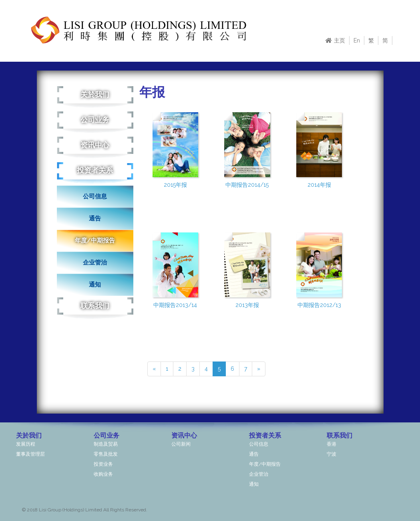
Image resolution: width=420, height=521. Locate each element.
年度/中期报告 (95, 240)
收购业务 (103, 474)
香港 (332, 444)
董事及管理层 (30, 454)
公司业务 (95, 120)
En (357, 40)
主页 (335, 40)
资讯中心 (95, 145)
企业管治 (95, 263)
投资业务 (103, 464)
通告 (95, 218)
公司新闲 (181, 444)
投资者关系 (95, 170)
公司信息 (95, 196)
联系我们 (95, 306)
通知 (95, 285)
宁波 (332, 454)
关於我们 (95, 94)
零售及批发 (106, 454)
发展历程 (26, 444)
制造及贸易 (106, 444)
